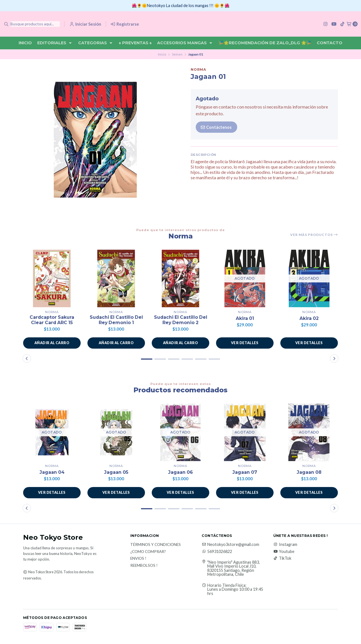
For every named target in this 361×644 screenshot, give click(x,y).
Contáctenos (216, 127)
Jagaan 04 (52, 473)
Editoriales (55, 43)
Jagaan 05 (116, 473)
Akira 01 (245, 318)
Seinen (177, 54)
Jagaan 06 (181, 473)
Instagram (285, 545)
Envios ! (138, 559)
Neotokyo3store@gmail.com (230, 545)
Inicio (25, 43)
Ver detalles (245, 343)
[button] (52, 343)
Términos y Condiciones (156, 545)
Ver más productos (314, 235)
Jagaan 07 (245, 473)
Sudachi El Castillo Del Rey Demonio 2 (181, 320)
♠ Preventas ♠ (135, 43)
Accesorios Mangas (185, 43)
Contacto (330, 43)
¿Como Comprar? (148, 552)
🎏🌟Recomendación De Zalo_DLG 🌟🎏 (265, 43)
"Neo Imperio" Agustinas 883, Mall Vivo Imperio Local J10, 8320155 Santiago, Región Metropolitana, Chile (234, 569)
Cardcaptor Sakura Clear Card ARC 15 (52, 320)
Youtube (284, 552)
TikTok (282, 559)
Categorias (96, 43)
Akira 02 (309, 318)
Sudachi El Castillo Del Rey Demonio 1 (116, 320)
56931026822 (217, 552)
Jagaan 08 (309, 473)
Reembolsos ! (144, 566)
